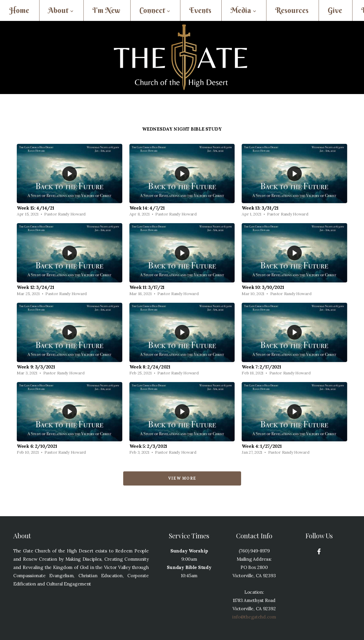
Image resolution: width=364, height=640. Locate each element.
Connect (155, 10)
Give (335, 10)
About (61, 10)
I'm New (106, 10)
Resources (292, 10)
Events (200, 10)
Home (19, 10)
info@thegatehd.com (254, 617)
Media (243, 10)
